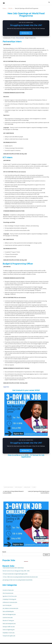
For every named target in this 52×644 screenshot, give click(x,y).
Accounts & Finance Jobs (8, 590)
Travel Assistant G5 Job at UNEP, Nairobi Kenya (13, 568)
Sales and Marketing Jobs (8, 611)
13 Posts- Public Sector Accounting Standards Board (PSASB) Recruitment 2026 (20, 577)
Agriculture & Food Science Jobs (10, 596)
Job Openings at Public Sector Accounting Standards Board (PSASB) (18, 580)
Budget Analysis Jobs (9, 487)
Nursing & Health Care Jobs (9, 627)
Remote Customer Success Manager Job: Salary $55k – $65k (16, 571)
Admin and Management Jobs (9, 614)
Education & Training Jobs (8, 621)
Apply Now (6, 387)
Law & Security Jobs (7, 605)
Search (4, 552)
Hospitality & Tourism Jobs (9, 633)
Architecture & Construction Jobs (10, 602)
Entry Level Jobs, (20, 38)
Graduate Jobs (27, 487)
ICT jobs (34, 487)
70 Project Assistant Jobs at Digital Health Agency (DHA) (15, 574)
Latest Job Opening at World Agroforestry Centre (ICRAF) (39, 492)
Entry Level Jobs (18, 487)
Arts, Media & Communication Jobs (10, 608)
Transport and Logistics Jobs (9, 636)
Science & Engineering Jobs (9, 630)
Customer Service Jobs (8, 617)
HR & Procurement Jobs (8, 593)
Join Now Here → (26, 33)
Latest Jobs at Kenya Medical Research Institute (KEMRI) (13, 492)
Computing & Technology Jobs (9, 599)
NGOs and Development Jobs (9, 624)
